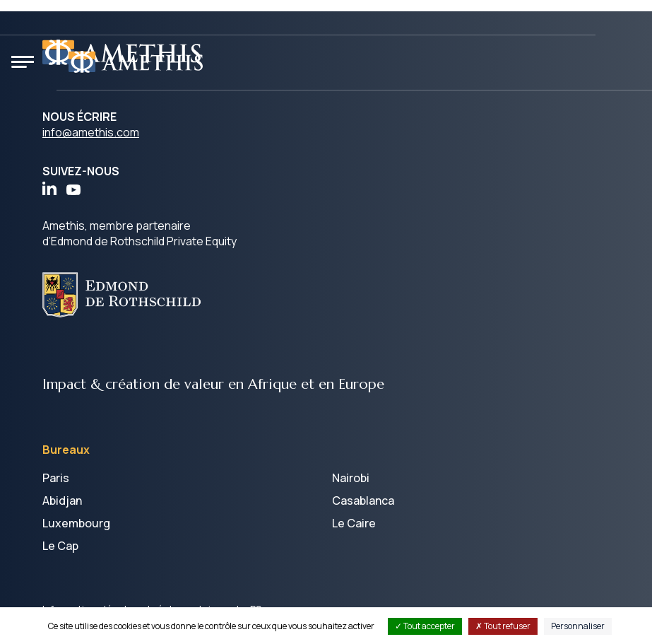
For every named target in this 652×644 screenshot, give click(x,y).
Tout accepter (425, 626)
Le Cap (60, 546)
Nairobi (351, 478)
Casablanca (363, 500)
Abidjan (62, 500)
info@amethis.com (91, 132)
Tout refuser (503, 626)
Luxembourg (76, 523)
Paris (56, 478)
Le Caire (354, 523)
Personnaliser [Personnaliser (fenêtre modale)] (578, 626)
